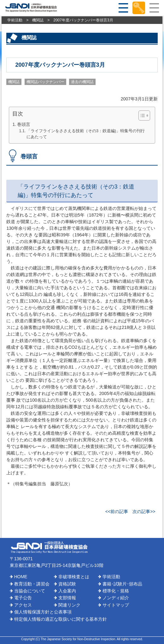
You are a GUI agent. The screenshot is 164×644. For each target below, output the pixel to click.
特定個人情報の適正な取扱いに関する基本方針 (61, 619)
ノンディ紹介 (116, 598)
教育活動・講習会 (32, 584)
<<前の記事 (117, 511)
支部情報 (67, 598)
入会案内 (67, 591)
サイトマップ (116, 605)
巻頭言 (24, 124)
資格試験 (67, 584)
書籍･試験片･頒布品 (122, 584)
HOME (21, 577)
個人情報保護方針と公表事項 (43, 612)
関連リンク (69, 605)
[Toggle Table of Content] (141, 116)
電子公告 (23, 598)
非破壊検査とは (74, 577)
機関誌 (38, 20)
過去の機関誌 (82, 82)
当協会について (30, 591)
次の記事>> (144, 511)
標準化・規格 (116, 591)
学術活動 (15, 20)
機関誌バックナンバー (45, 82)
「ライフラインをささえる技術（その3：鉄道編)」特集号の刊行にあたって (86, 134)
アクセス (23, 605)
